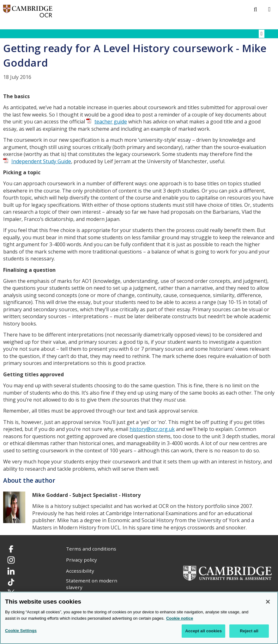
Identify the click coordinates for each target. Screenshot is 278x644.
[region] (139, 618)
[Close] (268, 602)
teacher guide (111, 122)
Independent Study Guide (41, 161)
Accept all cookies (203, 631)
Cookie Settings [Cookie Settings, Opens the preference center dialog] (21, 631)
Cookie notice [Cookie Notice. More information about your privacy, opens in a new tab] (180, 618)
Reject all (249, 631)
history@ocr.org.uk (152, 429)
